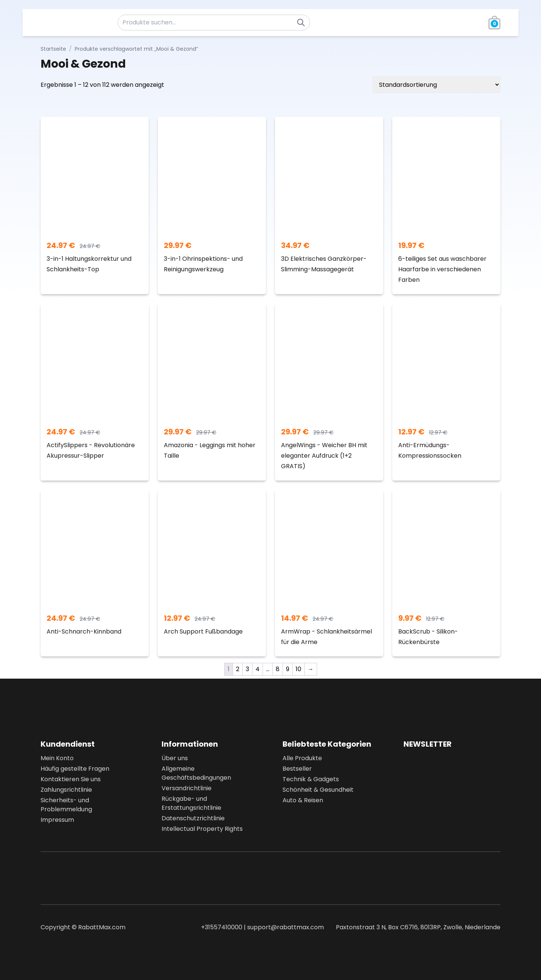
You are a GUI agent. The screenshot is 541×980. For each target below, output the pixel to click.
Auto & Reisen (303, 800)
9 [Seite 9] (288, 669)
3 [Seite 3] (247, 669)
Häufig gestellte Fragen (75, 769)
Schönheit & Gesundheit (318, 790)
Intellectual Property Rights (202, 829)
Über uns (175, 758)
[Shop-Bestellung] (437, 85)
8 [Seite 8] (278, 669)
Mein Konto (57, 758)
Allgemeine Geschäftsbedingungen (196, 773)
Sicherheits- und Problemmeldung (66, 805)
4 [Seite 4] (258, 669)
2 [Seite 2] (238, 669)
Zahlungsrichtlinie (66, 790)
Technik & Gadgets (311, 779)
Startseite (53, 49)
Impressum (57, 820)
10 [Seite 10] (298, 669)
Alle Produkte (302, 758)
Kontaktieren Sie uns (71, 779)
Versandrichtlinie (187, 788)
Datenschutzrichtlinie (193, 818)
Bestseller (297, 769)
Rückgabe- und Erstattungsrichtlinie (191, 803)
